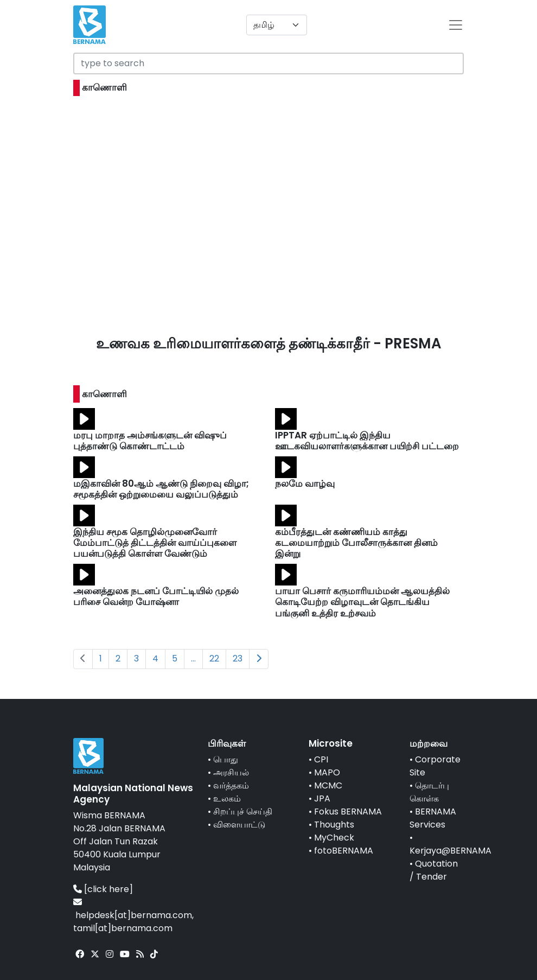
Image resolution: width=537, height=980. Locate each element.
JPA (322, 798)
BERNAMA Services (433, 818)
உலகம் (227, 798)
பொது (226, 759)
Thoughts (334, 825)
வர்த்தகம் (231, 785)
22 (214, 658)
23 (238, 658)
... (193, 658)
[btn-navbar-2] (456, 25)
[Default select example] (277, 25)
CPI (321, 759)
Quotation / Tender (434, 870)
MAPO (327, 772)
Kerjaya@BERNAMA (450, 851)
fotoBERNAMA (344, 851)
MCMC (328, 785)
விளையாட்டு (239, 825)
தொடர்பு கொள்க (429, 792)
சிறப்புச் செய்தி (243, 812)
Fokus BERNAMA (348, 812)
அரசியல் (231, 772)
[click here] (108, 889)
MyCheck (334, 838)
